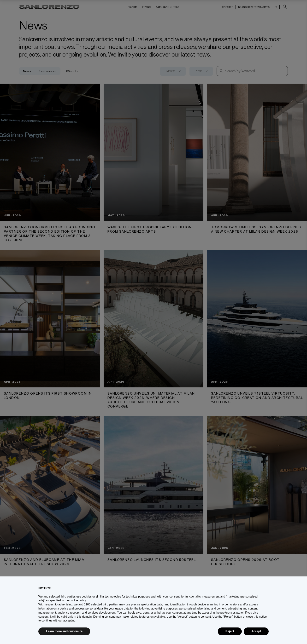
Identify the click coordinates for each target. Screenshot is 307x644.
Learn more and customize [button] (64, 631)
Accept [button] (256, 631)
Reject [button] (230, 631)
